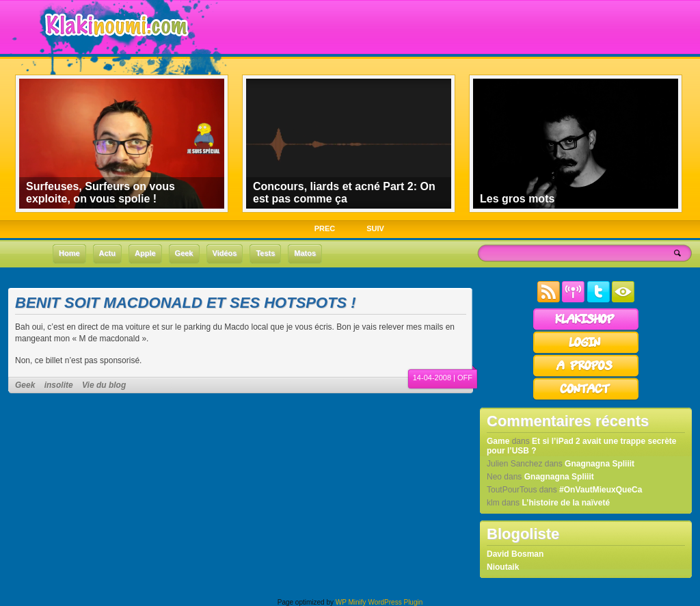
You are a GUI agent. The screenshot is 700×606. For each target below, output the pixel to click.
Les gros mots (517, 199)
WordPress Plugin (395, 602)
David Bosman (515, 554)
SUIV (375, 228)
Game (498, 441)
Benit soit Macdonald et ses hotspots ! (186, 303)
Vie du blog (104, 385)
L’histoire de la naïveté (566, 503)
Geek (25, 385)
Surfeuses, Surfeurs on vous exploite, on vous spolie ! (100, 193)
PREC (325, 228)
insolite (59, 385)
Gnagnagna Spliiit (600, 464)
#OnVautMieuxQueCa (601, 490)
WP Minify (351, 602)
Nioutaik (503, 567)
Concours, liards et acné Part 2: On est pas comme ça (344, 193)
